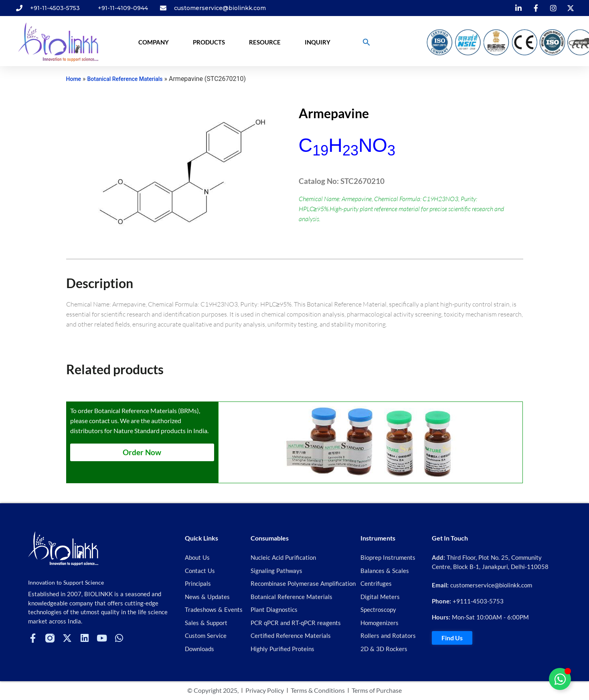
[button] (366, 42)
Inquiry (318, 42)
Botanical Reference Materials (125, 79)
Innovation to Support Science (66, 582)
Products (209, 42)
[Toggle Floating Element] (560, 679)
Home (74, 79)
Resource (265, 42)
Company (154, 42)
